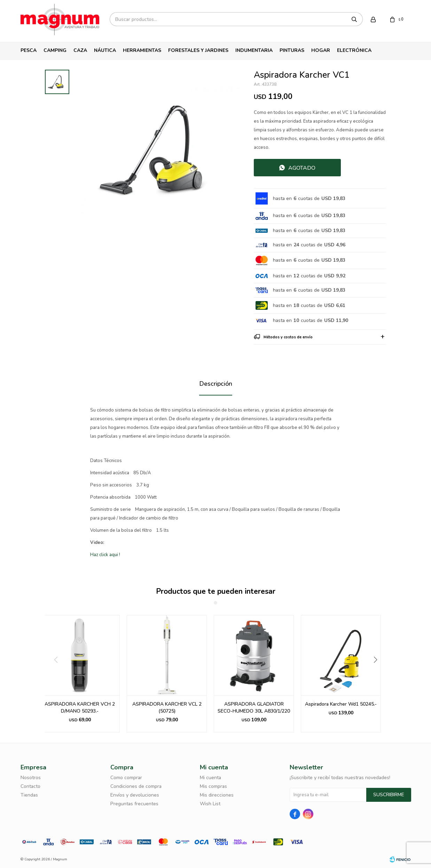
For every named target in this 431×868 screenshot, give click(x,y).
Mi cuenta (210, 778)
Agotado (302, 168)
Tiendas (29, 795)
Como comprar (126, 778)
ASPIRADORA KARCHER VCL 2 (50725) (167, 708)
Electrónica (354, 50)
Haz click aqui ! (105, 555)
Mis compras (213, 786)
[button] (378, 674)
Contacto (30, 786)
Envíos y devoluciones (135, 795)
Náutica (105, 50)
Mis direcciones (217, 795)
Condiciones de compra (136, 786)
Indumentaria (254, 50)
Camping (55, 50)
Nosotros (31, 778)
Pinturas (292, 50)
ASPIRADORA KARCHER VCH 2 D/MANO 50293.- (80, 708)
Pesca (29, 50)
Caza (80, 50)
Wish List (210, 804)
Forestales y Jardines (198, 50)
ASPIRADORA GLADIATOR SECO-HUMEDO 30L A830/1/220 (254, 708)
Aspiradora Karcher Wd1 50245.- (341, 704)
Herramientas (142, 50)
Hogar (321, 50)
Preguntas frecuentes (134, 804)
